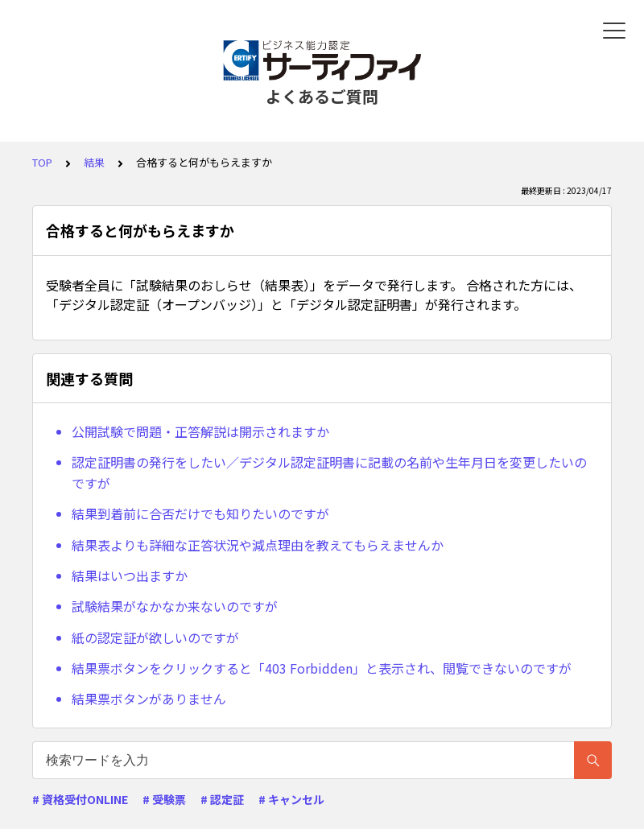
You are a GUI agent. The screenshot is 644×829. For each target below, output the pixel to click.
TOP (42, 162)
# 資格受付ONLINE (80, 799)
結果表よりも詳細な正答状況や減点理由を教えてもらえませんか (258, 545)
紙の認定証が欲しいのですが (155, 637)
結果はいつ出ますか (130, 575)
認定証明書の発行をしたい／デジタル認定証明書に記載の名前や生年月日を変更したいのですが (329, 472)
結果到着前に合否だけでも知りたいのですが (200, 513)
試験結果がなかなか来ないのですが (175, 606)
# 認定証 (222, 799)
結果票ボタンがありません (149, 699)
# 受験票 (164, 799)
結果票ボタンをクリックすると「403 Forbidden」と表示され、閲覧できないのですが (322, 668)
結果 (94, 162)
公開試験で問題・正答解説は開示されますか (200, 431)
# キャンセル (291, 799)
